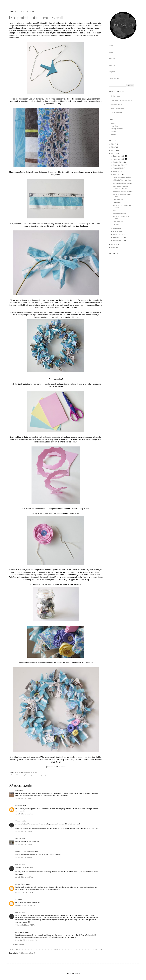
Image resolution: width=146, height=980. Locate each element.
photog (43, 775)
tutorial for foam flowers (73, 384)
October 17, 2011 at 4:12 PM (25, 905)
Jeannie (18, 838)
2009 (113, 247)
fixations (113, 131)
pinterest (112, 65)
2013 (113, 147)
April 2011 (117, 231)
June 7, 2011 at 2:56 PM (24, 831)
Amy (17, 899)
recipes (113, 134)
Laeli (17, 790)
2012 (113, 150)
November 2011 (119, 159)
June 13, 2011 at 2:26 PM (24, 892)
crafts (23, 775)
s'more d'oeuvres (117, 113)
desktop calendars (117, 129)
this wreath (22, 23)
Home (56, 949)
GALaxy (18, 821)
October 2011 (118, 162)
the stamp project (52, 437)
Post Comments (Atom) (27, 953)
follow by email (114, 78)
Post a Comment (18, 945)
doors (34, 775)
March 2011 (117, 234)
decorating (28, 775)
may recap (116, 224)
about (111, 46)
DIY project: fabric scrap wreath (37, 18)
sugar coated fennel (118, 108)
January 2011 (118, 240)
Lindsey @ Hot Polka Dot (25, 851)
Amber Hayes (20, 884)
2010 (113, 244)
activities (17, 775)
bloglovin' (112, 72)
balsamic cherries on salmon (122, 191)
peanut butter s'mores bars (122, 177)
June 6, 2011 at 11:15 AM (24, 814)
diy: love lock (115, 96)
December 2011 (119, 156)
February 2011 (118, 237)
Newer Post (14, 949)
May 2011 (117, 228)
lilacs (114, 210)
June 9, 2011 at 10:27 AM (24, 877)
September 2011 (119, 165)
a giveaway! (117, 202)
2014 (113, 144)
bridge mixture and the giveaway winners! (120, 187)
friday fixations (117, 199)
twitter (111, 52)
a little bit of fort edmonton (122, 180)
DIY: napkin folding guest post (123, 183)
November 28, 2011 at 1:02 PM (26, 940)
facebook (112, 59)
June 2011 (117, 174)
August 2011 (118, 168)
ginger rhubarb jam (119, 213)
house (39, 775)
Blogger (77, 973)
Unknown (19, 806)
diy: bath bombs (116, 104)
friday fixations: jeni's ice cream (121, 100)
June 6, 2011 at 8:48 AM (24, 799)
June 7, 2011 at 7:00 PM (24, 844)
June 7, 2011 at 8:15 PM (24, 857)
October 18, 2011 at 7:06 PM (25, 925)
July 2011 (116, 171)
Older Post (98, 949)
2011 (113, 153)
